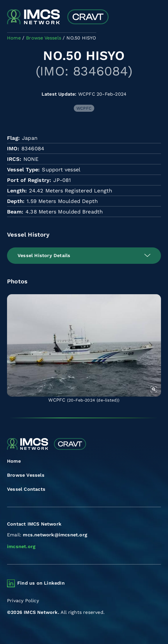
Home (14, 461)
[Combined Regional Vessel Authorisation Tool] (58, 17)
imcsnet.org (21, 546)
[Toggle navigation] (156, 17)
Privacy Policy (23, 601)
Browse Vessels (26, 475)
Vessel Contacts (26, 489)
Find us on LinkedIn (41, 583)
